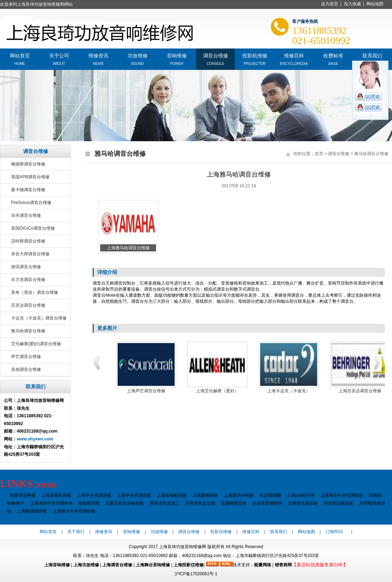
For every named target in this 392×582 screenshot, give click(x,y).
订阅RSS (334, 532)
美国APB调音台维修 (30, 177)
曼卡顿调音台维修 (28, 190)
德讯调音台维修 (26, 267)
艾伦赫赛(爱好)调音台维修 (36, 344)
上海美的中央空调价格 (51, 503)
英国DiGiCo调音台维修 (33, 228)
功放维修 (138, 55)
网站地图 (375, 4)
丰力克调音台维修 (28, 280)
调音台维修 (216, 55)
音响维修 (177, 55)
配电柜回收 (89, 503)
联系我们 (372, 55)
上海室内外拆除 (239, 495)
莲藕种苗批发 (234, 503)
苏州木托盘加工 (165, 503)
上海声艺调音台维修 (146, 391)
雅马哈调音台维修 (28, 331)
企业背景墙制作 (267, 503)
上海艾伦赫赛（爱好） (217, 391)
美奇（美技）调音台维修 (35, 292)
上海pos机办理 (301, 495)
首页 (319, 154)
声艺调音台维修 (26, 357)
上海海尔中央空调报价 (342, 495)
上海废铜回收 (205, 495)
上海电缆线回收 (32, 511)
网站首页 (20, 55)
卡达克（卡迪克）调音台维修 (39, 318)
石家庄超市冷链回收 (125, 503)
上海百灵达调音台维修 (360, 391)
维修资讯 (98, 55)
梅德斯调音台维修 (28, 164)
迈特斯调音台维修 (28, 241)
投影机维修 (255, 55)
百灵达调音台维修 (28, 305)
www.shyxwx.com (35, 439)
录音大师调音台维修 (30, 254)
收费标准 (333, 55)
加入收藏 (352, 4)
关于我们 (76, 532)
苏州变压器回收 (339, 503)
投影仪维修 (221, 532)
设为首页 (330, 4)
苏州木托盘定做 (200, 503)
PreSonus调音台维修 (31, 203)
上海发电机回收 (56, 495)
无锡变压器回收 (303, 503)
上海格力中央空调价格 (74, 511)
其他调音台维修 (26, 369)
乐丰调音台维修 (26, 215)
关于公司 (59, 55)
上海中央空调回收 (94, 495)
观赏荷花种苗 (23, 495)
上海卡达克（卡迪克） (289, 391)
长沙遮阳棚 (270, 495)
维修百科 (294, 55)
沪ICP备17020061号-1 (196, 574)
